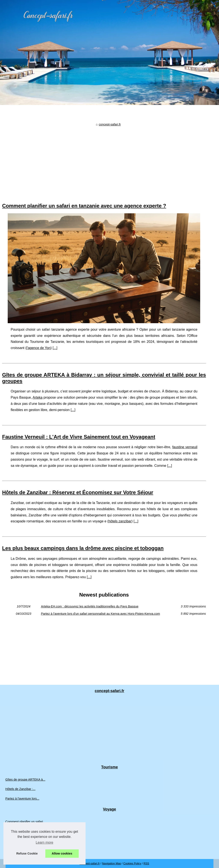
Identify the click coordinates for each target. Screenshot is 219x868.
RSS (146, 863)
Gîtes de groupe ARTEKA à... (25, 780)
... (55, 348)
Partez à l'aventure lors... (22, 799)
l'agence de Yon (39, 348)
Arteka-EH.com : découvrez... (25, 850)
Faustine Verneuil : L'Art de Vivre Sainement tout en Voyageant (79, 437)
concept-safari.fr (110, 124)
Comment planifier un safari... (25, 822)
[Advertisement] (104, 160)
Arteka (38, 397)
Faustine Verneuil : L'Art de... (25, 831)
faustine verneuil (185, 447)
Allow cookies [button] (62, 853)
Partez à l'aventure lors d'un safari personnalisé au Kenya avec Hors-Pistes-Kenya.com (100, 614)
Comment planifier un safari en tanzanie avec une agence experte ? (84, 206)
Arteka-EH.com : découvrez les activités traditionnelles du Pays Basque (90, 606)
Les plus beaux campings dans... (28, 841)
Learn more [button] (44, 842)
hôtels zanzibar (120, 521)
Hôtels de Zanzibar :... (20, 789)
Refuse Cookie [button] (27, 853)
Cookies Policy (132, 863)
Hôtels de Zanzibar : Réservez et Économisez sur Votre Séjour (78, 492)
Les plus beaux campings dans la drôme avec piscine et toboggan (83, 548)
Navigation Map (112, 863)
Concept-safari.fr (90, 863)
